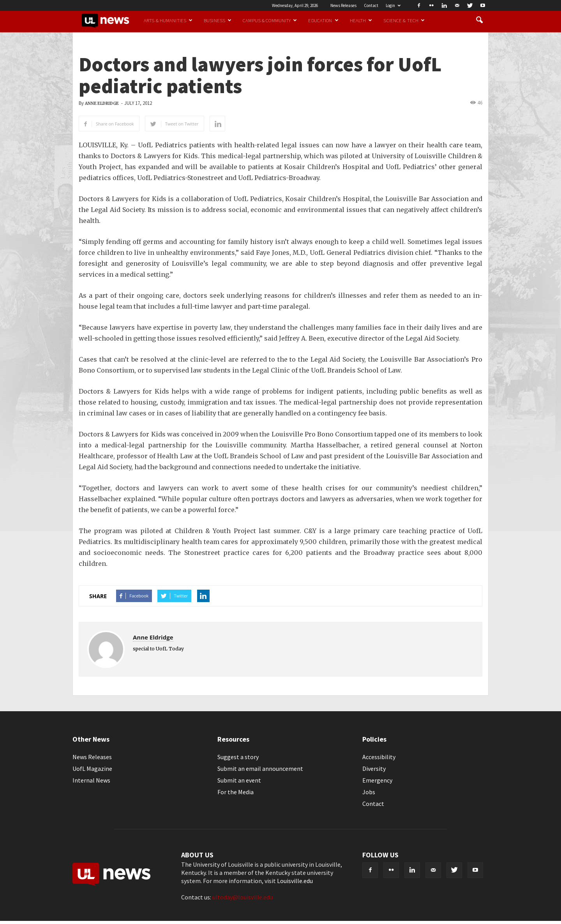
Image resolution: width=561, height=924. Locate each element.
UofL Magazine (92, 769)
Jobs (369, 792)
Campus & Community (270, 20)
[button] (479, 20)
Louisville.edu (295, 881)
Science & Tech (404, 20)
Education (323, 20)
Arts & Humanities (168, 20)
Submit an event (239, 780)
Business (218, 20)
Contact (371, 5)
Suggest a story (238, 757)
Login (393, 5)
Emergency (377, 780)
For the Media (236, 792)
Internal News (91, 780)
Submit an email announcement (260, 769)
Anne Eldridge (102, 103)
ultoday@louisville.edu (243, 897)
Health (361, 20)
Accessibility (379, 757)
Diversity (374, 769)
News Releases (343, 5)
